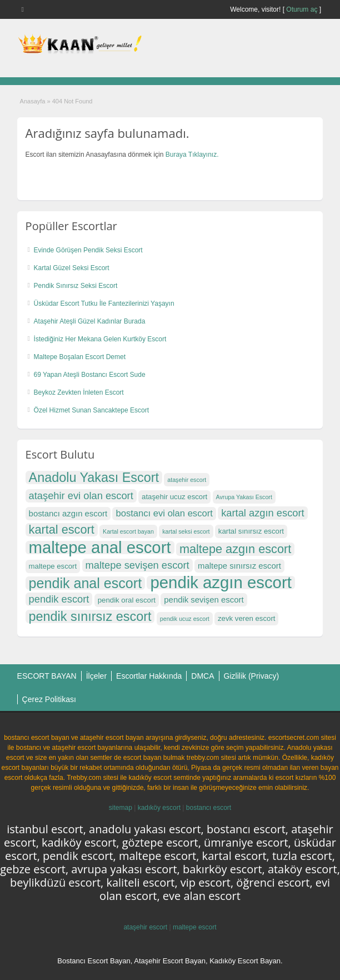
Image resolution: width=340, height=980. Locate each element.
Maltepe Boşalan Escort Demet (80, 357)
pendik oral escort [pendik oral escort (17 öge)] (127, 600)
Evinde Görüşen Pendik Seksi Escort (88, 250)
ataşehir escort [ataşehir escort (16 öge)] (187, 480)
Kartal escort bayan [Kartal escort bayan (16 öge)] (128, 531)
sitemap (121, 808)
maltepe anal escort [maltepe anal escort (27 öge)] (100, 548)
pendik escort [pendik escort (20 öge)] (59, 599)
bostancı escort (209, 808)
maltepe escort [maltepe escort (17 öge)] (53, 566)
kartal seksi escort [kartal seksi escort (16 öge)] (186, 531)
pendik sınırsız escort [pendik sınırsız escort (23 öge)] (90, 616)
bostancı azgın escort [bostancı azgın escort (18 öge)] (68, 514)
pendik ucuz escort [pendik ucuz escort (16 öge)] (185, 619)
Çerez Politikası (49, 699)
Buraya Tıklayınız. (192, 155)
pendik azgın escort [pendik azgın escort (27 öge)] (221, 583)
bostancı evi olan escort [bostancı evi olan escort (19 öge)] (164, 513)
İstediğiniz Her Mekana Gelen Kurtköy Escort (100, 339)
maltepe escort (195, 927)
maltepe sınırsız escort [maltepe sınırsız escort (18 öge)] (239, 566)
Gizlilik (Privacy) (252, 676)
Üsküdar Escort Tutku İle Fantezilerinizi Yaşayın (104, 304)
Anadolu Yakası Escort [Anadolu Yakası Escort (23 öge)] (94, 477)
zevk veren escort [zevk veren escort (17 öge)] (246, 618)
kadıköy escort (159, 808)
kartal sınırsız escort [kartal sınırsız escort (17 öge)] (251, 531)
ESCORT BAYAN (47, 676)
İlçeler (96, 676)
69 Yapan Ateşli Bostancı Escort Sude (90, 375)
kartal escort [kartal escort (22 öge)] (62, 530)
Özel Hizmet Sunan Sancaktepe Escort (91, 410)
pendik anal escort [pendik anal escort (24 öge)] (86, 583)
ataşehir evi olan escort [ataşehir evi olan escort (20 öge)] (81, 496)
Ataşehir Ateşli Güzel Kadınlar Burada (90, 321)
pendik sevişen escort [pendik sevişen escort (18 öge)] (204, 600)
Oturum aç (302, 9)
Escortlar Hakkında (149, 676)
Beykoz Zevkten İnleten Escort (79, 392)
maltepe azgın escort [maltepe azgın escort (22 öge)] (235, 549)
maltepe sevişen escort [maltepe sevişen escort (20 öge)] (137, 565)
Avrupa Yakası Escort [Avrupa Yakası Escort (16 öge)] (244, 497)
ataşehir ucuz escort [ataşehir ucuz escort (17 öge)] (174, 497)
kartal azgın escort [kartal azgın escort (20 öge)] (263, 513)
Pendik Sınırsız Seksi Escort (76, 286)
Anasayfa (33, 101)
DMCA (202, 676)
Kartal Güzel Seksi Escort (72, 268)
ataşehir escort (145, 927)
